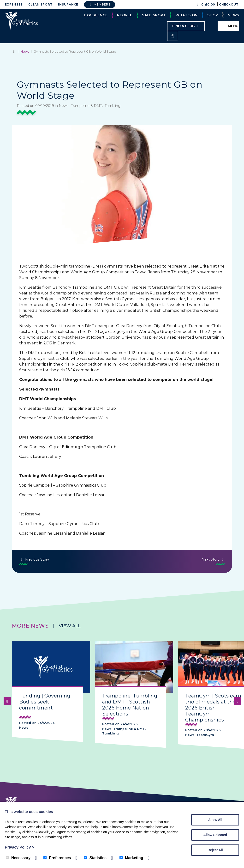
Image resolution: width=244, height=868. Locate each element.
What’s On (187, 15)
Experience (96, 15)
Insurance (68, 4)
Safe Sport (154, 15)
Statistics (95, 858)
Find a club (186, 26)
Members (100, 4)
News (233, 15)
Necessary (18, 858)
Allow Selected (215, 835)
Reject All (215, 850)
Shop (213, 15)
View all (70, 626)
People (125, 15)
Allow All (215, 820)
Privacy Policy (19, 847)
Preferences (57, 858)
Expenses (14, 4)
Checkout (229, 4)
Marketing (131, 858)
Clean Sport (40, 4)
